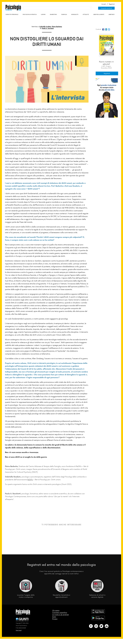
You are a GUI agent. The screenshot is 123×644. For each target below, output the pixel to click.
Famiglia (64, 14)
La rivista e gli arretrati (60, 615)
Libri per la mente (99, 14)
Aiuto (54, 617)
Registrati (112, 4)
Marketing (53, 14)
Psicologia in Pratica (30, 14)
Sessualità (75, 14)
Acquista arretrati (106, 8)
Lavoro (43, 14)
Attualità (86, 14)
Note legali (19, 630)
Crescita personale (12, 14)
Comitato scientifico (60, 613)
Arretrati (112, 14)
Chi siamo (56, 610)
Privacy (55, 619)
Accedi (104, 4)
